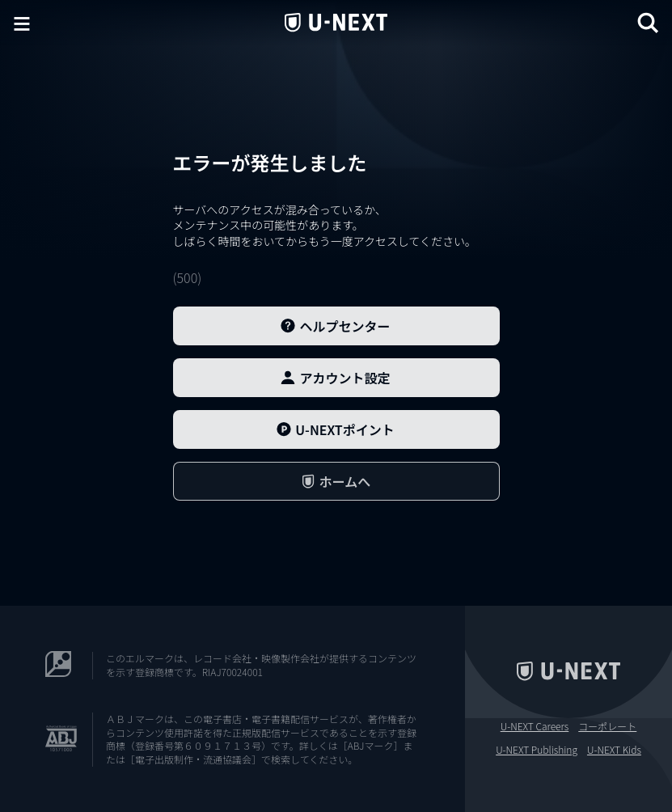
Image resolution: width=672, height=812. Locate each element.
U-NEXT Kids (614, 750)
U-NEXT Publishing (537, 750)
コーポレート (607, 726)
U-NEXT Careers (535, 726)
